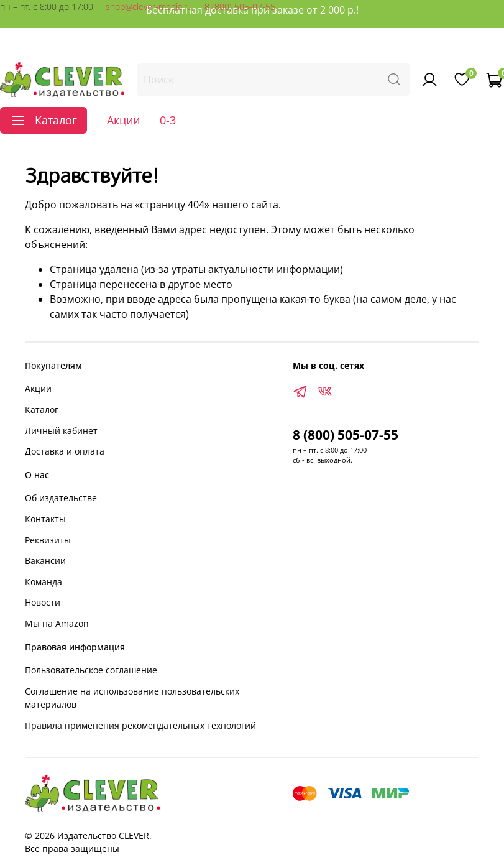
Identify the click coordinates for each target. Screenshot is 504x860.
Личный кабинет (61, 431)
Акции (123, 120)
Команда (44, 582)
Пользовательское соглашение (91, 670)
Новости (43, 602)
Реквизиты (48, 540)
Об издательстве (61, 498)
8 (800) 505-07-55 (240, 7)
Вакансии (45, 561)
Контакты (45, 519)
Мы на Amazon (57, 623)
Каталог (42, 409)
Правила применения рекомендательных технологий (140, 725)
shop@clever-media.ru (149, 7)
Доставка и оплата (65, 451)
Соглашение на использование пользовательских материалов (132, 698)
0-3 (168, 120)
